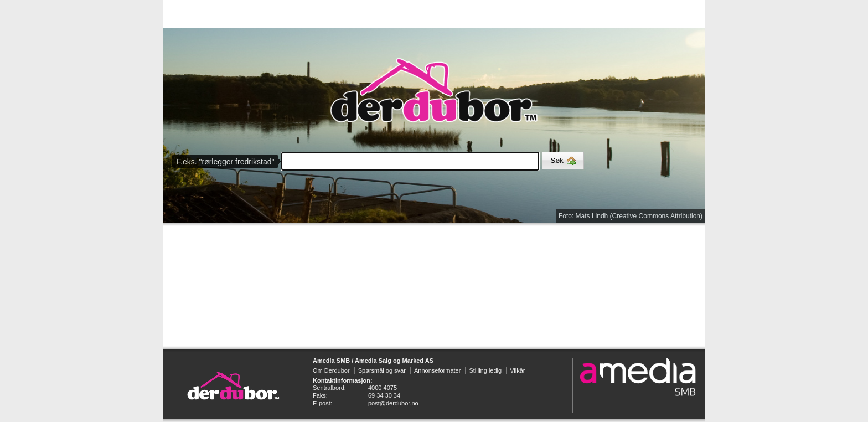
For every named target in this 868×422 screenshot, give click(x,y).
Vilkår (517, 370)
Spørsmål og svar (382, 370)
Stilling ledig (485, 370)
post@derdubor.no (393, 403)
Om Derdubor (331, 370)
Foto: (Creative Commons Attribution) (631, 216)
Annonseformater (437, 370)
